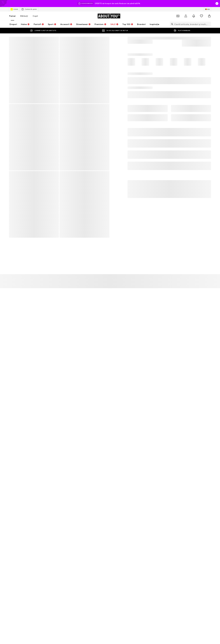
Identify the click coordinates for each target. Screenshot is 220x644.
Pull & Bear (115, 554)
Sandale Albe (82, 526)
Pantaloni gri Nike (118, 518)
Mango (44, 537)
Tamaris (114, 537)
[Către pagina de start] (109, 16)
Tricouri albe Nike (118, 513)
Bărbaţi (24, 16)
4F (146, 537)
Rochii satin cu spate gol (52, 526)
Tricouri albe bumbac (50, 513)
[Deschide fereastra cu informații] (217, 4)
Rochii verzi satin (49, 522)
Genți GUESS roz (83, 522)
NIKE (78, 554)
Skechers (45, 554)
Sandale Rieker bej (153, 513)
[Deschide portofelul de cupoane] (178, 16)
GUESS (148, 550)
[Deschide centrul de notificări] (194, 16)
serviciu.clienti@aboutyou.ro (86, 402)
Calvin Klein (150, 546)
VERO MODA (150, 554)
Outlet (14, 9)
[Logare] (186, 16)
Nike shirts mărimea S (51, 518)
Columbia (114, 550)
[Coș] (209, 16)
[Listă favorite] (201, 16)
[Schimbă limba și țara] (207, 9)
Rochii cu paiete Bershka (155, 522)
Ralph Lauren (81, 550)
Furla (78, 546)
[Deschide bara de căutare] (171, 24)
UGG (147, 542)
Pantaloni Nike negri (153, 518)
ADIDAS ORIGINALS (50, 550)
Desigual (80, 537)
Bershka (114, 542)
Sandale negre (117, 522)
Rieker (44, 546)
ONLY (78, 542)
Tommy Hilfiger (117, 546)
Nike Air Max (81, 518)
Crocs (44, 542)
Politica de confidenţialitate (73, 400)
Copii (35, 16)
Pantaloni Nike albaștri (86, 513)
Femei (12, 16)
